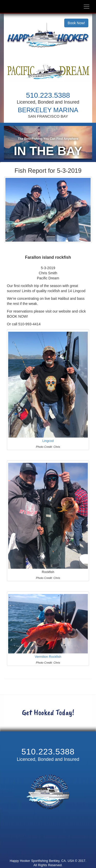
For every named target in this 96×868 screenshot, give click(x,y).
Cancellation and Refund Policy (48, 849)
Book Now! (76, 23)
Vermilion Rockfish (48, 660)
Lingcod (48, 444)
